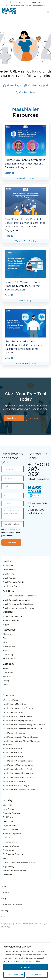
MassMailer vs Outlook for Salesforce (20, 764)
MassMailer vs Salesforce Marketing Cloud (22, 728)
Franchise (7, 874)
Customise (13, 975)
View (9, 357)
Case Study (8, 654)
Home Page (12, 86)
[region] (26, 961)
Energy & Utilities (11, 845)
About (6, 667)
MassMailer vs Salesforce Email (17, 768)
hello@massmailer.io (36, 5)
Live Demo (37, 417)
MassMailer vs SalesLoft (14, 780)
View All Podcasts (26, 178)
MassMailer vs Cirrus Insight (16, 785)
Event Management (12, 833)
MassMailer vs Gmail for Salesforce (19, 772)
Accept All (26, 967)
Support (7, 623)
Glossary (7, 633)
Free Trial (14, 417)
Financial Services (11, 812)
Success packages (11, 619)
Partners (7, 676)
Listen (10, 173)
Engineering (8, 866)
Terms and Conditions (12, 904)
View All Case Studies (26, 241)
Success (8, 611)
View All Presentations (26, 362)
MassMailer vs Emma (12, 748)
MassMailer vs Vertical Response (18, 760)
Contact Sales (35, 2)
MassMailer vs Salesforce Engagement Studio (24, 724)
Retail (5, 857)
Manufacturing (10, 841)
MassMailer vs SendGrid (14, 732)
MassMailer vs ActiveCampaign (17, 715)
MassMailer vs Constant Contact (18, 707)
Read (9, 235)
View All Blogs (26, 300)
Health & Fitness (10, 829)
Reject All (37, 975)
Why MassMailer (10, 699)
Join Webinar (9, 658)
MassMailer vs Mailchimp (14, 703)
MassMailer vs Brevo (12, 752)
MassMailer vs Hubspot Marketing (19, 776)
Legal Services (10, 824)
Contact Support (17, 2)
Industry (8, 799)
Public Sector (9, 837)
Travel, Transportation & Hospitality (20, 861)
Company (9, 663)
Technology (8, 849)
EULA (4, 916)
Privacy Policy (13, 528)
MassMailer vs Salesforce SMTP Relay (20, 789)
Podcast (7, 649)
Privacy (5, 910)
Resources (9, 629)
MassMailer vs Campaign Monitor (18, 720)
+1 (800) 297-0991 (15, 5)
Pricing (6, 680)
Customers (8, 671)
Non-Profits (8, 808)
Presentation (9, 645)
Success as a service (12, 615)
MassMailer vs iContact (14, 711)
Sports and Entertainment (15, 870)
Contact (7, 684)
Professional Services (13, 853)
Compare (8, 695)
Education (8, 804)
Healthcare (8, 820)
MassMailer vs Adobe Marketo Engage (21, 736)
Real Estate (8, 816)
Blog (5, 637)
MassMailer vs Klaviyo (13, 756)
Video (6, 641)
